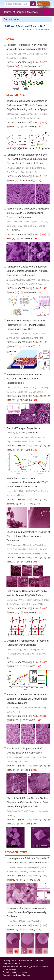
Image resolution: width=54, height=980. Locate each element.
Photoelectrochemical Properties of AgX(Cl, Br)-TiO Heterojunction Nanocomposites (24, 379)
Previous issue (30, 30)
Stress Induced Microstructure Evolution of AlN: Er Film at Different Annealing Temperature (28, 536)
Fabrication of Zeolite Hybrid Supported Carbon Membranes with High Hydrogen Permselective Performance (27, 271)
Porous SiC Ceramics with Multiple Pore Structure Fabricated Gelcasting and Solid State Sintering (27, 699)
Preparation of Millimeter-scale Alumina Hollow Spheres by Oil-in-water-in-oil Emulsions (26, 912)
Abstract (36, 62)
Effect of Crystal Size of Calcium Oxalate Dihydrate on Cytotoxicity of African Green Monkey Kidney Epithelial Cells (28, 802)
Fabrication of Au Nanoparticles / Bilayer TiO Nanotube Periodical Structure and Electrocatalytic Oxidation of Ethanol (27, 159)
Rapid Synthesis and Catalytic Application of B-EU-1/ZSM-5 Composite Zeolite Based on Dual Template (28, 213)
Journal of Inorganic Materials (21, 12)
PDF (26, 66)
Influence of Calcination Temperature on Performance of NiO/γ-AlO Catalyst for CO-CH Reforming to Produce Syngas (27, 105)
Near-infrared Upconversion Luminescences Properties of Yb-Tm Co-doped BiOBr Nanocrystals (27, 482)
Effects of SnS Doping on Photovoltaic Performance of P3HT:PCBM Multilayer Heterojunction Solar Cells (26, 325)
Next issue (43, 30)
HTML (12, 66)
